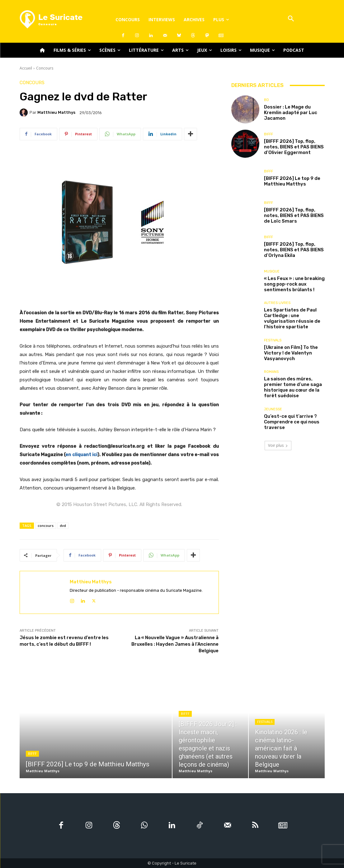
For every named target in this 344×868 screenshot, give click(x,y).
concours (46, 526)
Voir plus (278, 445)
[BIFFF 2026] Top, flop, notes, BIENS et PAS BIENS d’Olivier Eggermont (294, 147)
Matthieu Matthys (56, 112)
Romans (271, 372)
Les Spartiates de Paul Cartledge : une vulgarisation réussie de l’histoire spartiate (292, 318)
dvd (63, 526)
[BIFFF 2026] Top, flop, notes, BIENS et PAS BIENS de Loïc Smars (294, 215)
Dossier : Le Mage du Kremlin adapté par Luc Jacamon (291, 113)
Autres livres (277, 303)
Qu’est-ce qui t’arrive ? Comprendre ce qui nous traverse (292, 422)
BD (266, 100)
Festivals (273, 340)
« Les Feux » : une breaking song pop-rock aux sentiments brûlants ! (294, 284)
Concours (45, 68)
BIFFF (269, 134)
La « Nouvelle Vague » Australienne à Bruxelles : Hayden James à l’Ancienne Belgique (175, 644)
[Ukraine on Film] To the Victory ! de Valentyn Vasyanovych (291, 353)
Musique (272, 271)
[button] (291, 19)
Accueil (26, 68)
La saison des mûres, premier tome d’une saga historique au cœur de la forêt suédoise (293, 387)
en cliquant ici (81, 455)
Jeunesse (273, 409)
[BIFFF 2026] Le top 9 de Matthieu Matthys (292, 181)
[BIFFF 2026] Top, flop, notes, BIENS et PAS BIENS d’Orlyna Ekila (294, 250)
